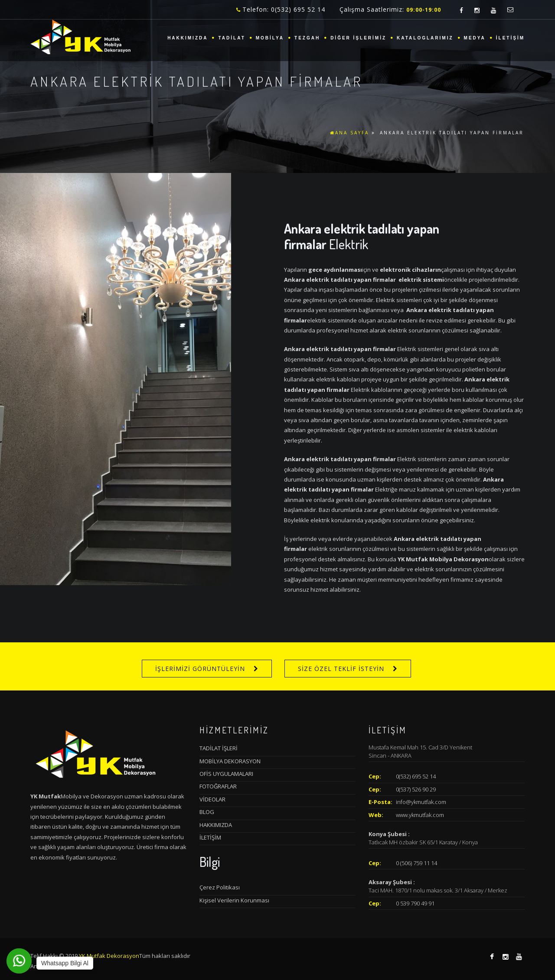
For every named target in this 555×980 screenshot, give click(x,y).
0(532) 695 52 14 (416, 776)
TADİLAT (232, 38)
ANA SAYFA (349, 133)
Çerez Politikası (220, 887)
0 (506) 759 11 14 (416, 863)
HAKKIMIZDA (188, 38)
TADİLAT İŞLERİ (219, 748)
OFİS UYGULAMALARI (226, 774)
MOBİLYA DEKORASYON (230, 761)
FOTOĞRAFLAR (218, 786)
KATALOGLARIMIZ (425, 38)
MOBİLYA (270, 38)
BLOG (207, 812)
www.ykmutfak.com (420, 815)
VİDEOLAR (212, 799)
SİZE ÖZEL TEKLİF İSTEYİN (341, 669)
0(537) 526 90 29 (416, 789)
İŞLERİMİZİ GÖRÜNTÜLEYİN (200, 669)
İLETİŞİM (510, 38)
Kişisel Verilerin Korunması (234, 900)
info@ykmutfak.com (421, 802)
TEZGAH (307, 38)
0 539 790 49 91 (415, 903)
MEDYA (475, 38)
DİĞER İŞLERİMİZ (358, 38)
